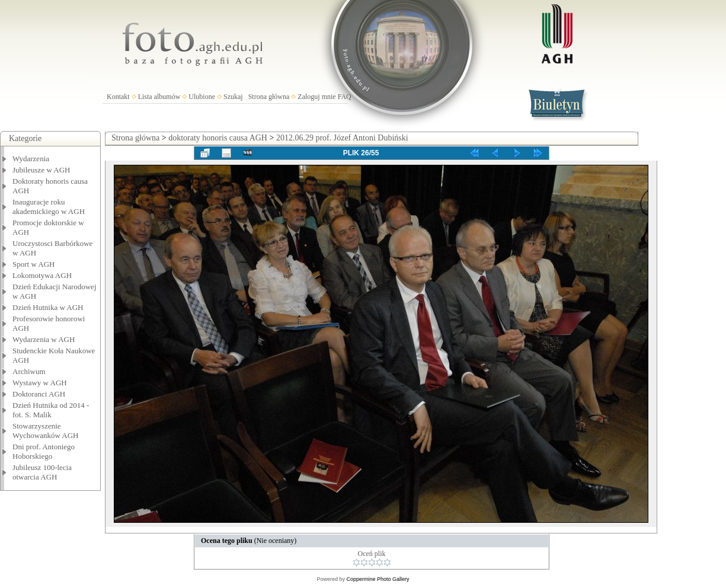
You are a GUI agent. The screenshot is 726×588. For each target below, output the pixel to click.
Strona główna (269, 97)
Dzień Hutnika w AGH (48, 307)
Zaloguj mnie (316, 97)
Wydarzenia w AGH (44, 339)
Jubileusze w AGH (41, 170)
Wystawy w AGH (40, 383)
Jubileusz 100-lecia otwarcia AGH (42, 472)
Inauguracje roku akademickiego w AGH (49, 207)
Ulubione (202, 97)
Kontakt (118, 97)
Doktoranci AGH (39, 394)
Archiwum (29, 371)
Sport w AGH (34, 264)
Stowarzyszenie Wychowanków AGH (46, 431)
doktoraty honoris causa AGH (218, 138)
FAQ (345, 97)
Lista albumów (159, 97)
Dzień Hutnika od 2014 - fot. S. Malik (51, 410)
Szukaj (233, 97)
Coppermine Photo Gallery (378, 579)
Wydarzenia (31, 159)
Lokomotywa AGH (42, 275)
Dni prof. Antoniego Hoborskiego (44, 451)
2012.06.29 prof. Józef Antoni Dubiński (342, 138)
